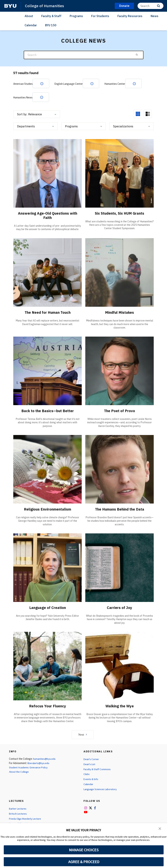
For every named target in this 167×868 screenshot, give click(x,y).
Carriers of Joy (120, 608)
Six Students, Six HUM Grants (120, 213)
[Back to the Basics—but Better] (47, 371)
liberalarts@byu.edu (39, 763)
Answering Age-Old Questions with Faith (48, 215)
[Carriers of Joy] (120, 568)
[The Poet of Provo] (120, 371)
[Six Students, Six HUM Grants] (120, 173)
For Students (100, 16)
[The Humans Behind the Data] (120, 469)
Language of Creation (48, 608)
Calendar (31, 25)
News (155, 16)
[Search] (150, 6)
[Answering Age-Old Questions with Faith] (47, 173)
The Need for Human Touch (47, 313)
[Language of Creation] (47, 568)
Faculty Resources (130, 16)
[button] (160, 828)
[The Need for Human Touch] (47, 272)
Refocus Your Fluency (47, 706)
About (29, 16)
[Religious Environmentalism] (47, 469)
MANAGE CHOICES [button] (84, 850)
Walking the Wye (120, 706)
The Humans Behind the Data (120, 509)
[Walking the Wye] (120, 666)
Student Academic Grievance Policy (29, 767)
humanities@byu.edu (45, 759)
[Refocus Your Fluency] (47, 666)
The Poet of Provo (120, 411)
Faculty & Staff (51, 16)
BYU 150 (51, 25)
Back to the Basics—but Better (47, 411)
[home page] (10, 6)
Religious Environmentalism (48, 509)
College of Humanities (44, 6)
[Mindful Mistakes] (120, 272)
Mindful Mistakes (120, 313)
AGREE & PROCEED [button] (84, 862)
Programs (76, 16)
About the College (19, 772)
